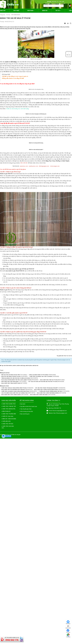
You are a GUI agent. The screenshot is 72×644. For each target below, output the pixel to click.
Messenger (68, 622)
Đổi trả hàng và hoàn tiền (27, 567)
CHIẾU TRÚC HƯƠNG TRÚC (9, 560)
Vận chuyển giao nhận (26, 565)
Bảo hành (23, 560)
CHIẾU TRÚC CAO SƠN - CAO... (8, 583)
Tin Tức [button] (58, 11)
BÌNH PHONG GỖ (6, 567)
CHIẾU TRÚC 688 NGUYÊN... (9, 565)
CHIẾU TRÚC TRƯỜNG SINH (9, 569)
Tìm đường (68, 635)
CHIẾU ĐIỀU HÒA (6, 577)
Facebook (68, 631)
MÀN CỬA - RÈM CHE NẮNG (9, 574)
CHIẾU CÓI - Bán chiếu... (8, 572)
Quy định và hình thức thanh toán (29, 562)
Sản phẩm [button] (31, 11)
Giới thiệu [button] (16, 11)
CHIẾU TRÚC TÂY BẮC (8, 579)
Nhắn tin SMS (68, 627)
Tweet (2, 526)
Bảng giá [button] (45, 11)
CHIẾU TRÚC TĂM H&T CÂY (9, 562)
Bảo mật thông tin (25, 570)
